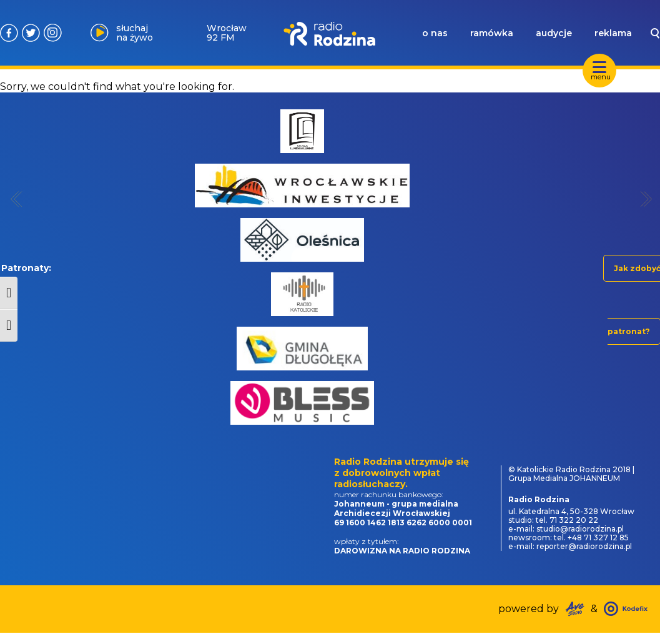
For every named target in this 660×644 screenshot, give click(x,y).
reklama (613, 33)
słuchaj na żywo (135, 33)
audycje (554, 33)
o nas (435, 33)
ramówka (492, 33)
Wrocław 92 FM (227, 33)
